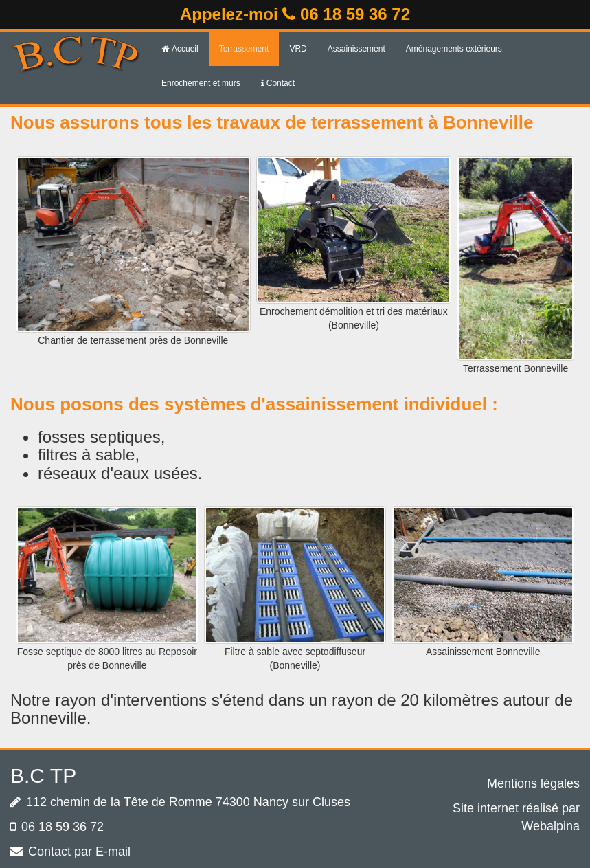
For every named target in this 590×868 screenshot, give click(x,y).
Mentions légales (533, 783)
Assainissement (356, 49)
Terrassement (244, 49)
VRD (298, 49)
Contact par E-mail (79, 852)
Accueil (180, 49)
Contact (278, 83)
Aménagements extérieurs (454, 49)
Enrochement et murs (201, 83)
